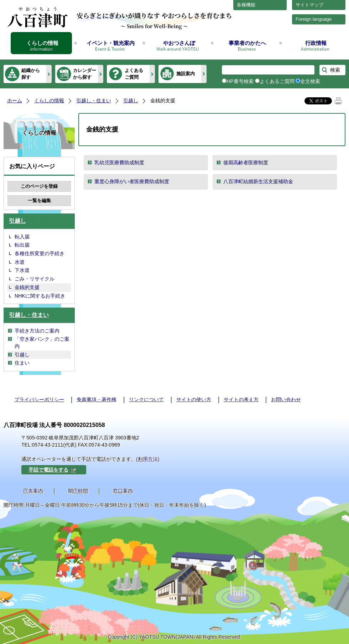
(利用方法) (148, 459)
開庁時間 (78, 491)
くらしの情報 (42, 43)
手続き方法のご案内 (37, 331)
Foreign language (314, 19)
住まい (22, 363)
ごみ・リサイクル (35, 279)
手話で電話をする (52, 470)
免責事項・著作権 (97, 400)
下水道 (22, 270)
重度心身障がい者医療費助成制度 (132, 181)
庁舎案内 (33, 491)
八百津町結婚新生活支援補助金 (258, 181)
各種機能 (246, 5)
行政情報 (316, 43)
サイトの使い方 (194, 400)
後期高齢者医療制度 (246, 163)
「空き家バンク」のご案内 (42, 342)
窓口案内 (123, 491)
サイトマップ (309, 5)
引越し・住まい (94, 101)
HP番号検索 (240, 81)
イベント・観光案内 (111, 43)
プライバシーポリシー (39, 400)
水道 (20, 262)
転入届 (22, 237)
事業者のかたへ (247, 43)
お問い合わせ (286, 400)
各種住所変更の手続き (40, 253)
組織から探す (31, 74)
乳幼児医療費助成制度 (119, 163)
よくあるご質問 (134, 74)
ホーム (15, 101)
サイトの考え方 (241, 400)
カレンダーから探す (85, 74)
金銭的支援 (27, 287)
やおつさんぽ (179, 43)
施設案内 (186, 74)
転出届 (22, 245)
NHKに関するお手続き (40, 296)
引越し (131, 101)
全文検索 (310, 81)
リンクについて (146, 400)
